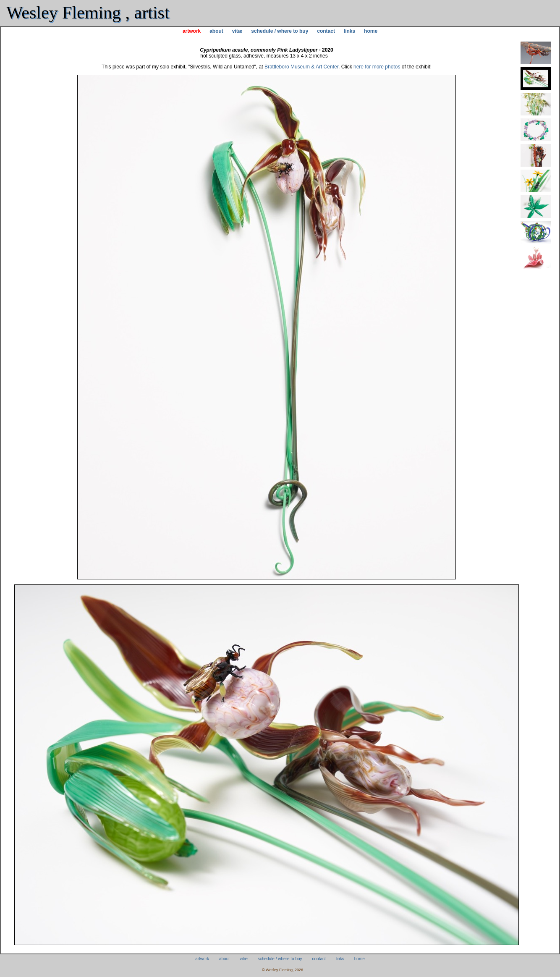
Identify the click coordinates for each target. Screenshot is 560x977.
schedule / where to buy (280, 31)
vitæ (237, 31)
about (216, 31)
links (349, 31)
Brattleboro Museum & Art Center (301, 67)
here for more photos (377, 67)
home (371, 31)
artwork (192, 31)
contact (326, 31)
